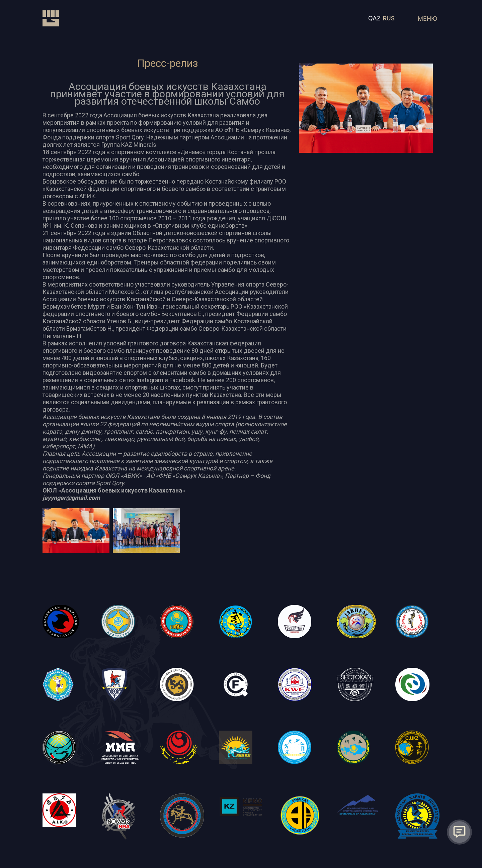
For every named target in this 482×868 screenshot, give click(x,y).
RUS (389, 18)
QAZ (374, 18)
